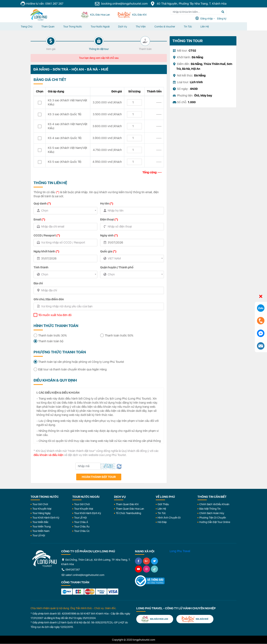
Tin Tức (162, 513)
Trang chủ (36, 27)
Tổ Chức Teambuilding (128, 513)
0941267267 (71, 570)
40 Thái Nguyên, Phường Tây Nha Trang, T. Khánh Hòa (198, 4)
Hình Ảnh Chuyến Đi (169, 518)
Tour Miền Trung (42, 527)
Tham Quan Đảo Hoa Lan (130, 509)
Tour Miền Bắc (40, 522)
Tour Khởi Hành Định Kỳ (46, 518)
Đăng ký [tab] (231, 19)
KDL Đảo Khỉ (196, 619)
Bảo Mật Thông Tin (210, 509)
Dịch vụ (135, 27)
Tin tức (202, 27)
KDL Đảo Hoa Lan (155, 619)
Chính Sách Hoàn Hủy (212, 513)
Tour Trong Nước (83, 27)
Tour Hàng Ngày (42, 513)
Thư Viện (153, 27)
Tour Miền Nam (41, 531)
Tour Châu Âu (82, 527)
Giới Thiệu (163, 504)
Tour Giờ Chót (40, 504)
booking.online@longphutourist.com (131, 4)
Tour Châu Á (81, 522)
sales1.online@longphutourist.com (83, 575)
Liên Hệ (219, 27)
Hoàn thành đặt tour (99, 477)
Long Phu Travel (180, 551)
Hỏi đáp (162, 522)
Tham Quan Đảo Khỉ (127, 504)
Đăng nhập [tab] (217, 19)
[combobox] (65, 211)
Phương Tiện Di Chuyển (213, 518)
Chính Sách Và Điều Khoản (214, 504)
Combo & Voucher (178, 27)
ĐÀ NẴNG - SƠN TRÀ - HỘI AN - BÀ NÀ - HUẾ (71, 69)
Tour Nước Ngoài (111, 27)
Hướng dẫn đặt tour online (215, 522)
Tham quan (58, 27)
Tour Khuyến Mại (42, 509)
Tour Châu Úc (82, 531)
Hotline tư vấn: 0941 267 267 (52, 4)
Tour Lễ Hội (39, 535)
